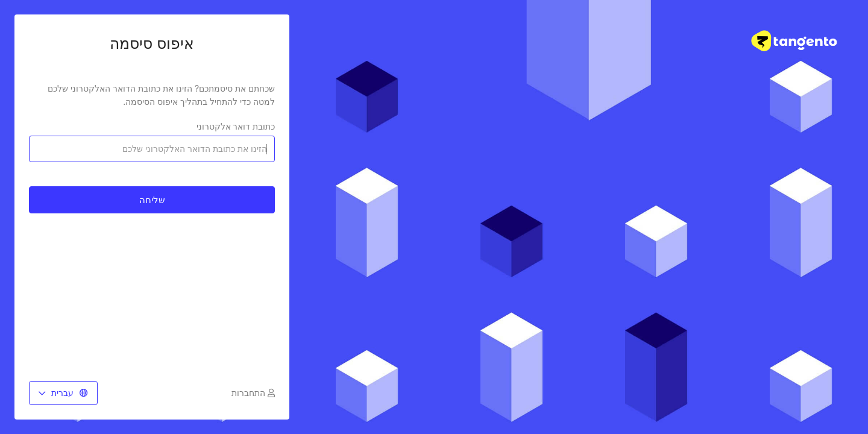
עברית (63, 393)
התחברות (253, 393)
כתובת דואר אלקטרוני (236, 126)
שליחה (152, 200)
